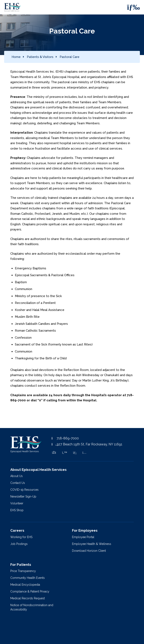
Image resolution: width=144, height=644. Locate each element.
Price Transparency (23, 571)
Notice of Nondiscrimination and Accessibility (32, 607)
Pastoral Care (70, 57)
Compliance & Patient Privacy (30, 591)
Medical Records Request (28, 598)
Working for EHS (21, 537)
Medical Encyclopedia (25, 585)
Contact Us (18, 483)
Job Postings (19, 544)
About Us (17, 476)
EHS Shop (17, 510)
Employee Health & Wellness (92, 544)
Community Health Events (28, 578)
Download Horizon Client (89, 551)
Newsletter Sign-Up (23, 496)
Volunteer (17, 503)
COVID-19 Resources (24, 490)
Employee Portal (83, 537)
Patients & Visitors (40, 57)
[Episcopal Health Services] (13, 7)
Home (16, 57)
